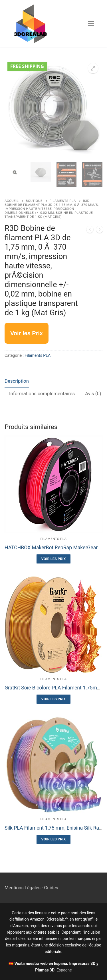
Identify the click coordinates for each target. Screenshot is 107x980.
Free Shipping (27, 66)
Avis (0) (93, 393)
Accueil (12, 201)
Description (17, 381)
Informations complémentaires (42, 393)
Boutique (34, 201)
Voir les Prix (54, 559)
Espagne (64, 970)
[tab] (17, 381)
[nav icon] (91, 24)
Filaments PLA (63, 201)
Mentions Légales (23, 888)
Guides (51, 888)
